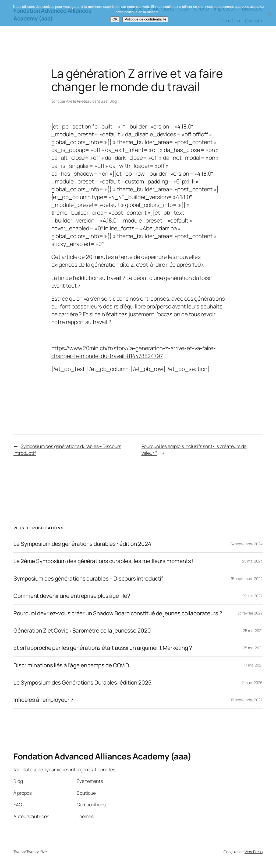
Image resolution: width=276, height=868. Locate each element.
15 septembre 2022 (247, 579)
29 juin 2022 (252, 596)
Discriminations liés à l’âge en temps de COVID (71, 665)
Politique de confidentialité (145, 19)
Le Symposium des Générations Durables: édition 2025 (82, 683)
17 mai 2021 (253, 665)
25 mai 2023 (252, 561)
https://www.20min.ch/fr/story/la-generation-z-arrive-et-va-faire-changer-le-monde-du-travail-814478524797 (134, 352)
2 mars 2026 (252, 683)
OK (115, 19)
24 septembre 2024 (246, 544)
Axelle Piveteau (79, 101)
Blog (113, 101)
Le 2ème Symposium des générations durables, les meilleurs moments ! (104, 561)
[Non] (269, 13)
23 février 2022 (250, 613)
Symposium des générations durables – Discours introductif (88, 579)
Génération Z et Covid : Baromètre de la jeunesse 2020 (82, 631)
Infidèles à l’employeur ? (43, 700)
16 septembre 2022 (247, 700)
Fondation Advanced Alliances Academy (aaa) (102, 756)
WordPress (254, 852)
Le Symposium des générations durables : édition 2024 (82, 544)
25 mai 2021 (253, 631)
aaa (104, 101)
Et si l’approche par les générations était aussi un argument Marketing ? (103, 648)
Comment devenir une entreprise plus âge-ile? (72, 596)
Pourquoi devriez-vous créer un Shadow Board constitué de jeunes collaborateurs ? (118, 613)
